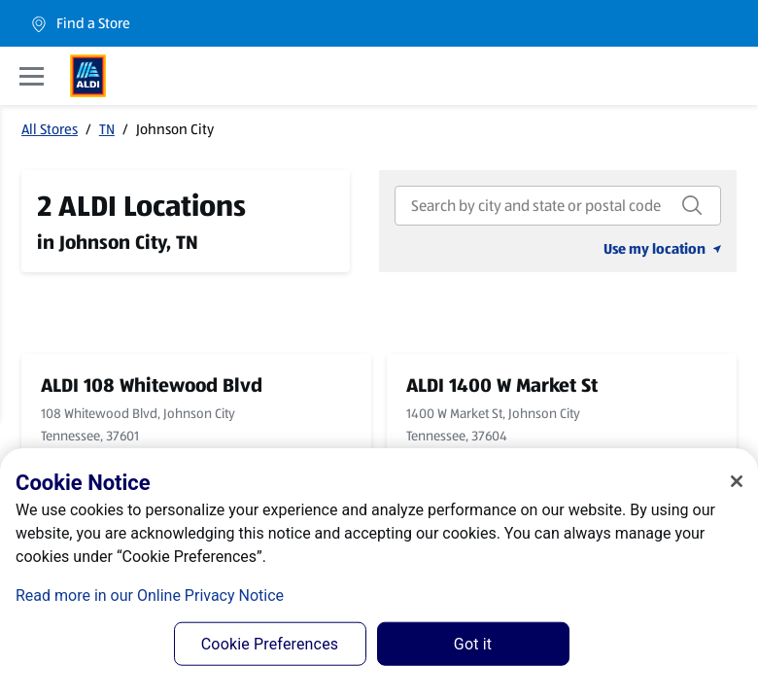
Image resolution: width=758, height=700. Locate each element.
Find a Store (80, 24)
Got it (473, 644)
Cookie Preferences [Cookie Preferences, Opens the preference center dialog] (270, 644)
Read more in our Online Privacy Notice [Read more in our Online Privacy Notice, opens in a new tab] (150, 595)
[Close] (737, 481)
